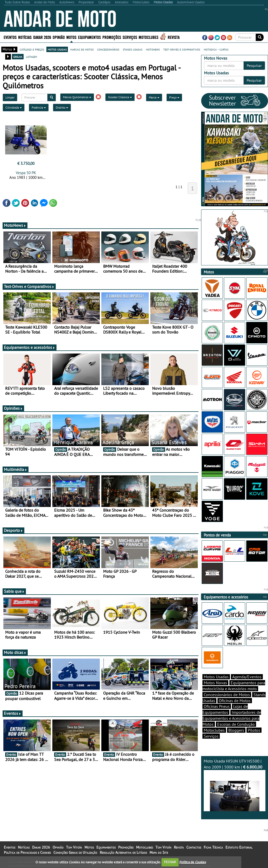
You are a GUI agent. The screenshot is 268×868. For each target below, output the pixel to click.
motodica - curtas (216, 49)
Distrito (62, 107)
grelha (18, 57)
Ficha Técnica (213, 847)
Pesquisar (254, 66)
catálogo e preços (32, 49)
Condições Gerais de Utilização (75, 852)
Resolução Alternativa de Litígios (123, 852)
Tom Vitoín (74, 847)
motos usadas (57, 49)
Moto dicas (15, 652)
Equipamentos (89, 37)
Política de (193, 862)
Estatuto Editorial (239, 847)
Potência (39, 107)
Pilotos (254, 730)
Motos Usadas (216, 677)
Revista (174, 37)
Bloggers (236, 730)
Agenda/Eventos (247, 677)
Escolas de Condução (236, 724)
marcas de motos (82, 49)
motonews (153, 49)
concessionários (108, 49)
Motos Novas (215, 683)
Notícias (25, 37)
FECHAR (170, 862)
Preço (174, 97)
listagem (31, 57)
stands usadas (133, 49)
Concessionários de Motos (227, 695)
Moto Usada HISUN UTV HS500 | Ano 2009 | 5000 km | (235, 785)
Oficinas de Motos (235, 701)
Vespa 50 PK (26, 173)
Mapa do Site (159, 852)
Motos (71, 37)
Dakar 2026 (42, 37)
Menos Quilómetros (77, 97)
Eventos (10, 37)
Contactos (194, 847)
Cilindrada (14, 107)
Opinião (59, 37)
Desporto (13, 530)
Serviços (130, 37)
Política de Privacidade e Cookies (27, 852)
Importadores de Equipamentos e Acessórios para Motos (232, 718)
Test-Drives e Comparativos (29, 286)
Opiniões (13, 408)
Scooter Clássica (120, 97)
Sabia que (14, 591)
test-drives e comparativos (182, 49)
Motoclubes (149, 37)
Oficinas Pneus (217, 706)
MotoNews (15, 225)
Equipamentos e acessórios (30, 347)
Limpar (10, 97)
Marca (154, 97)
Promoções (112, 37)
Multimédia (16, 469)
